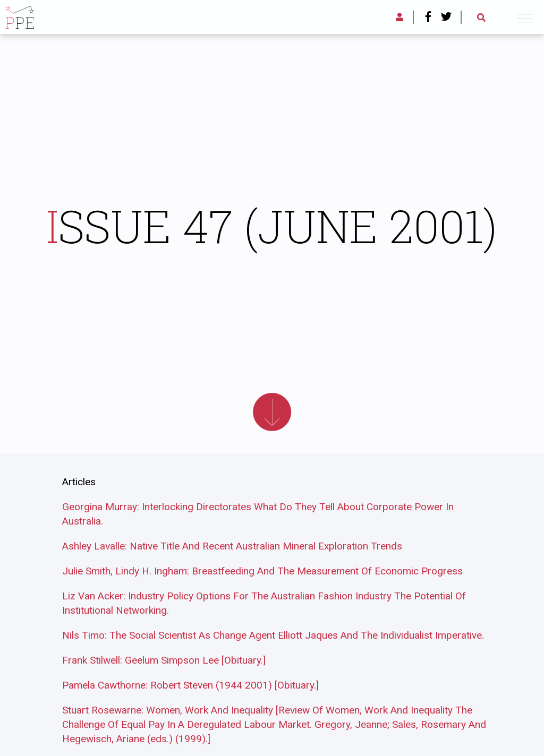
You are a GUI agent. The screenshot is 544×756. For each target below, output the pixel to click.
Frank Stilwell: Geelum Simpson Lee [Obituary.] (164, 660)
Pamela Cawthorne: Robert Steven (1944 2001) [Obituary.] (190, 685)
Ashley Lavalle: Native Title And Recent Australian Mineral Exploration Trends (232, 546)
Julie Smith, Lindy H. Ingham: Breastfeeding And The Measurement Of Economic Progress (262, 571)
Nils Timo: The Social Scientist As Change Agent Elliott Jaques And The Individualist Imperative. (273, 635)
